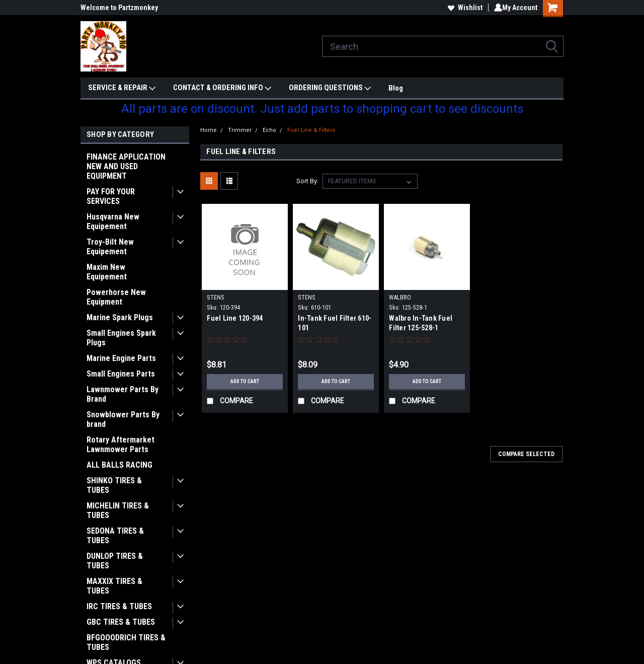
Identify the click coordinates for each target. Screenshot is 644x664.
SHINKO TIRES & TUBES (114, 485)
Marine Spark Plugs (120, 317)
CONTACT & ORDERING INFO (222, 88)
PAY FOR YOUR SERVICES (111, 196)
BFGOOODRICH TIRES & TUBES (126, 642)
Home (209, 130)
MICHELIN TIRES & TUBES (118, 510)
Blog (396, 88)
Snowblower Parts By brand (123, 419)
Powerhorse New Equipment (116, 297)
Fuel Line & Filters (311, 130)
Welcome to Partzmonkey (119, 8)
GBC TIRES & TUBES (121, 622)
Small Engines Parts (121, 374)
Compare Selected (526, 454)
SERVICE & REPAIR (122, 88)
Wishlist (463, 8)
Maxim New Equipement (107, 272)
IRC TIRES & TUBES (119, 606)
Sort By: (307, 181)
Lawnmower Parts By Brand (123, 394)
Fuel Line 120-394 (235, 318)
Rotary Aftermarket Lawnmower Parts (120, 445)
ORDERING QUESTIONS (330, 88)
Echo (269, 130)
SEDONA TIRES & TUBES (115, 536)
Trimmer (240, 130)
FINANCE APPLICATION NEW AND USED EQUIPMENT (126, 166)
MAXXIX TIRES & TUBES (114, 586)
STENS (215, 298)
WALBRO (400, 298)
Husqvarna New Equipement (113, 222)
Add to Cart (245, 382)
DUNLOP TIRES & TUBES (115, 561)
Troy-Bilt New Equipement (110, 247)
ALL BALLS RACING (119, 465)
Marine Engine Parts (121, 358)
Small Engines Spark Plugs (121, 338)
